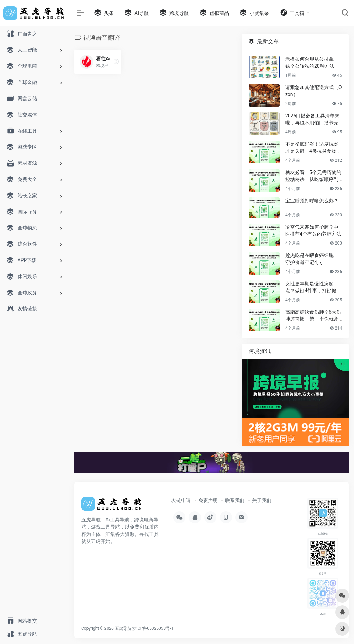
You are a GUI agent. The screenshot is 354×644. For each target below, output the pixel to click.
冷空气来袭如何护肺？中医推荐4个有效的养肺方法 (313, 230)
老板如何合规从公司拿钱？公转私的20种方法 (310, 63)
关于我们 (262, 500)
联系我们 (235, 500)
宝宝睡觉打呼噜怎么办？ (312, 201)
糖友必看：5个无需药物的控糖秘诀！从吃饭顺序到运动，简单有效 (313, 176)
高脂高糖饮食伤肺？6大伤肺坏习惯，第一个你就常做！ (313, 316)
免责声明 (208, 500)
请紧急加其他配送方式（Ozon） (314, 91)
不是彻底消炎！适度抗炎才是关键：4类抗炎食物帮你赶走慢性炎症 (313, 148)
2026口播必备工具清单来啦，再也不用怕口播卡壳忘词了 (312, 120)
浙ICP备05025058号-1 (153, 628)
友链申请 (181, 500)
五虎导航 (123, 628)
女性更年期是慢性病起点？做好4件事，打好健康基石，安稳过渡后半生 (313, 287)
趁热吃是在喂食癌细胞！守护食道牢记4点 (312, 259)
